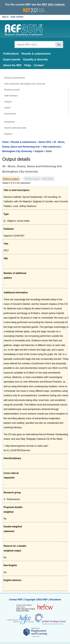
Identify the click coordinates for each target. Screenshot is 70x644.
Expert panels (12, 59)
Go (59, 44)
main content (17, 17)
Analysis (8, 134)
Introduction (10, 122)
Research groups (12, 90)
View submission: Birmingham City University (25, 84)
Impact (7, 108)
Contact (39, 65)
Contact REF (16, 600)
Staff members (11, 96)
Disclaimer (55, 600)
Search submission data (15, 128)
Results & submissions (36, 54)
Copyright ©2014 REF (36, 600)
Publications (11, 54)
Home (5, 142)
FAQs (28, 65)
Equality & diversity (35, 59)
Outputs (8, 102)
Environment (10, 114)
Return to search (11, 179)
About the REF (12, 65)
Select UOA (45, 142)
